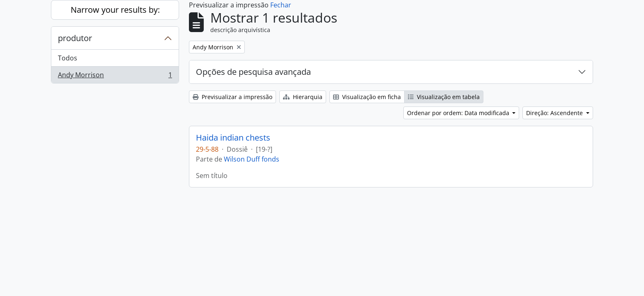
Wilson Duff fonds (252, 159)
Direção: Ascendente (555, 113)
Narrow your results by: (115, 10)
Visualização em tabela (444, 97)
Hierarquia (303, 97)
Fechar (281, 5)
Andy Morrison (115, 76)
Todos (68, 58)
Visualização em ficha (367, 97)
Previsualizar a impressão (232, 97)
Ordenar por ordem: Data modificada (459, 113)
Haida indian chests (233, 138)
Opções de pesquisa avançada (253, 72)
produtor (75, 38)
